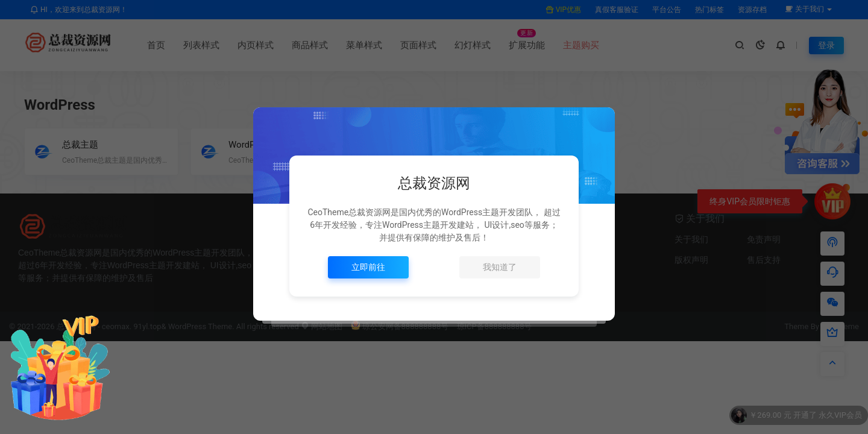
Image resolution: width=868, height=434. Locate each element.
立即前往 (368, 267)
